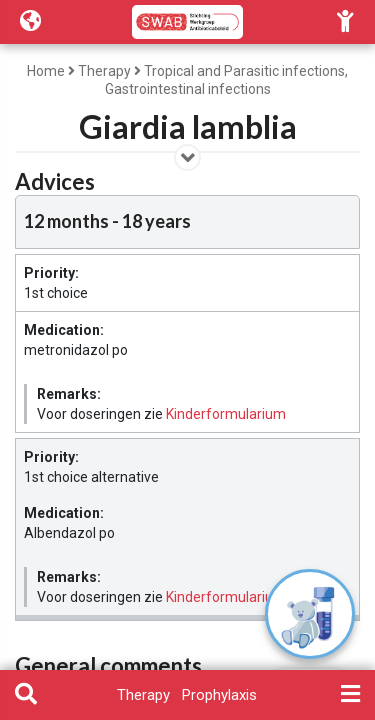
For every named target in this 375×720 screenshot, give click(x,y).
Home (46, 71)
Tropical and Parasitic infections (244, 71)
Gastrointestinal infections (188, 89)
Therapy (104, 71)
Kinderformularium (226, 414)
